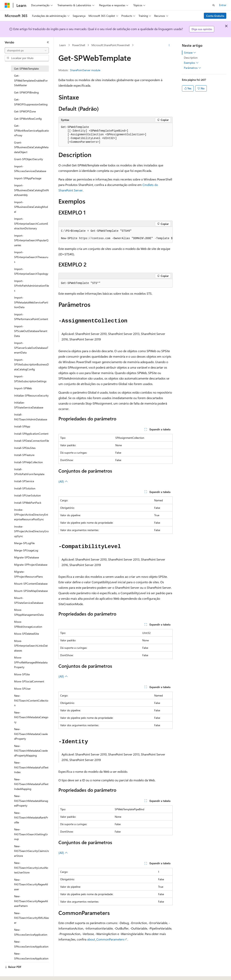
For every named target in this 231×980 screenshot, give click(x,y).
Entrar (223, 5)
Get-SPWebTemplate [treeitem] (26, 69)
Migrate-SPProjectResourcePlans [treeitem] (28, 574)
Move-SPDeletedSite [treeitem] (26, 634)
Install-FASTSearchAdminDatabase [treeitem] (31, 417)
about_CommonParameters (106, 939)
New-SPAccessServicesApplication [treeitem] (31, 944)
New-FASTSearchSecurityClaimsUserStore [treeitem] (31, 851)
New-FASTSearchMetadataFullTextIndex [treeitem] (31, 767)
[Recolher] (48, 42)
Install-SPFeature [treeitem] (24, 455)
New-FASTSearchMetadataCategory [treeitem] (31, 717)
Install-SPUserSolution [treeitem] (27, 495)
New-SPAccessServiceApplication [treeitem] (31, 932)
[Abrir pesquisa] (214, 5)
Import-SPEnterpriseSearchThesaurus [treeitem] (31, 257)
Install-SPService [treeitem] (24, 481)
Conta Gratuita (215, 16)
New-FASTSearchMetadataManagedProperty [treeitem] (31, 801)
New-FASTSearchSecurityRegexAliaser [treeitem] (31, 884)
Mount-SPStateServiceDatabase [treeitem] (29, 600)
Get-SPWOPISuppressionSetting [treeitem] (31, 102)
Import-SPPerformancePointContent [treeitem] (31, 317)
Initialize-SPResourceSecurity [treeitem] (31, 395)
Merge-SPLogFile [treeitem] (24, 543)
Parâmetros (192, 68)
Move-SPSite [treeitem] (22, 674)
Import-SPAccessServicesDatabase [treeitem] (30, 169)
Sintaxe (190, 53)
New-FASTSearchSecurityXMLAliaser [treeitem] (31, 918)
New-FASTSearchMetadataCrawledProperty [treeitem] (31, 734)
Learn (63, 45)
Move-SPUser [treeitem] (22, 689)
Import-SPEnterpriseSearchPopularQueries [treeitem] (31, 240)
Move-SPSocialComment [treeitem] (29, 681)
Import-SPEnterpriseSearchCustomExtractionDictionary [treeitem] (31, 223)
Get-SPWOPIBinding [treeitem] (26, 92)
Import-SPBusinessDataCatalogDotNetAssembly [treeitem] (31, 190)
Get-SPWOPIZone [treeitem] (25, 111)
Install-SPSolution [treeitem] (25, 488)
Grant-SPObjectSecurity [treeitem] (29, 159)
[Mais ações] (169, 45)
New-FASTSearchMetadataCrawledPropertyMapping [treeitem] (31, 751)
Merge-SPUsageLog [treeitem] (26, 550)
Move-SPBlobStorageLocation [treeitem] (28, 624)
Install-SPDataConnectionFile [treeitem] (31, 441)
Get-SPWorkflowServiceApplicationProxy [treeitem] (31, 130)
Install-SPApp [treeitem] (22, 426)
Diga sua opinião (202, 29)
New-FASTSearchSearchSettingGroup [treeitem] (31, 834)
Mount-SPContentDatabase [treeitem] (31, 584)
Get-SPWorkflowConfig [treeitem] (28, 119)
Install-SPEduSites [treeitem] (25, 448)
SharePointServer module (85, 70)
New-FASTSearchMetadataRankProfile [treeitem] (31, 818)
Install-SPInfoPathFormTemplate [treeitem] (29, 472)
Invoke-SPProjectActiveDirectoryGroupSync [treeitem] (31, 531)
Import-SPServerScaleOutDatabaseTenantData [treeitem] (31, 348)
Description (191, 58)
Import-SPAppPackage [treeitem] (28, 178)
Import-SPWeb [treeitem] (23, 388)
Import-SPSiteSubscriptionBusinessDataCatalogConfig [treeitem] (31, 364)
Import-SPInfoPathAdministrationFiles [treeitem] (31, 286)
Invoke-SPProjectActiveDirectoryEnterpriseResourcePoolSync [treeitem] (31, 514)
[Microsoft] (7, 5)
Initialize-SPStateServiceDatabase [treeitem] (29, 405)
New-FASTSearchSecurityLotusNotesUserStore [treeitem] (31, 868)
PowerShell (79, 45)
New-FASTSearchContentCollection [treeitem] (31, 700)
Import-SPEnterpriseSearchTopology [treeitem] (31, 271)
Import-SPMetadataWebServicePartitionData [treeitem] (31, 302)
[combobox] (27, 50)
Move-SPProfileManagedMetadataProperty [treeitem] (31, 662)
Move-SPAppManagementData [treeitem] (29, 612)
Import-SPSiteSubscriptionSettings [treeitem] (30, 379)
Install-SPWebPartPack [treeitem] (28, 503)
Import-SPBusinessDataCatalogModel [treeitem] (31, 207)
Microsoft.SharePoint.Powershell (111, 45)
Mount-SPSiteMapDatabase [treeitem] (31, 591)
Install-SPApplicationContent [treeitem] (31, 434)
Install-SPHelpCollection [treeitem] (28, 462)
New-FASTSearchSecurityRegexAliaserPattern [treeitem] (31, 901)
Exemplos (191, 63)
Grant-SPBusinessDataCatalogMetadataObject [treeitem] (31, 147)
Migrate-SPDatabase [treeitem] (26, 557)
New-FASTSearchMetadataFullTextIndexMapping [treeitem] (31, 784)
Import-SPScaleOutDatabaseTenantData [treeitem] (31, 331)
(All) (63, 481)
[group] (115, 235)
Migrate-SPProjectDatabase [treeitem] (31, 565)
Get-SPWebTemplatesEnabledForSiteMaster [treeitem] (31, 80)
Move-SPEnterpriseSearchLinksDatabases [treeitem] (31, 646)
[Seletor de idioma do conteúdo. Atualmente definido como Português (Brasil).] (19, 974)
